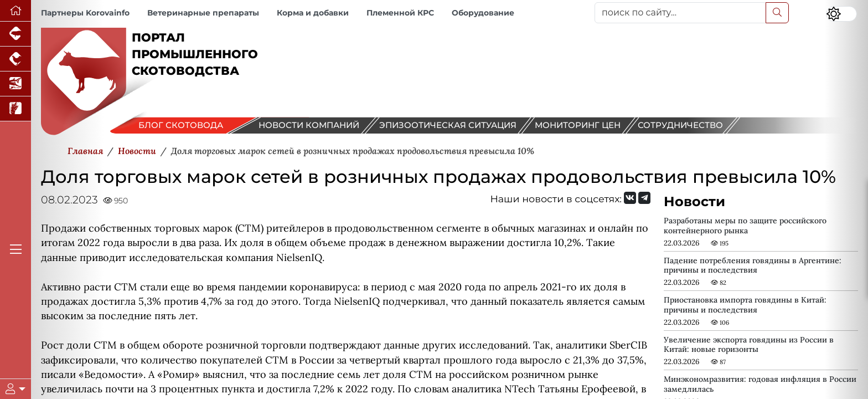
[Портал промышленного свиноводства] (15, 34)
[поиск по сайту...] (680, 13)
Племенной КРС (400, 13)
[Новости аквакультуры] (15, 84)
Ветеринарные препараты (203, 13)
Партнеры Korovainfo (85, 13)
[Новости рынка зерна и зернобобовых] (15, 109)
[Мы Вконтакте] (630, 198)
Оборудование (483, 13)
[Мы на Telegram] (644, 198)
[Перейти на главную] (15, 11)
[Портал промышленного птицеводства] (15, 59)
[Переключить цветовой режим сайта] (841, 14)
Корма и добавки (313, 13)
